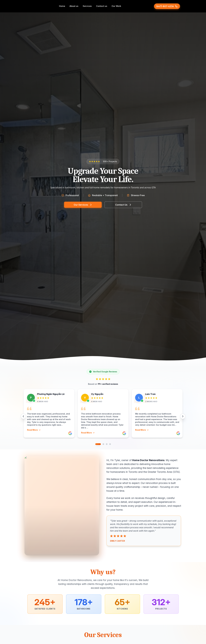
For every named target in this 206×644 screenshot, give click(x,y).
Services (87, 6)
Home (62, 6)
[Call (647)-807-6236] (167, 6)
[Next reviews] (183, 416)
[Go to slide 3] (107, 444)
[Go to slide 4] (110, 444)
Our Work (116, 6)
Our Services (83, 205)
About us (74, 6)
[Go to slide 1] (98, 444)
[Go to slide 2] (103, 444)
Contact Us (123, 205)
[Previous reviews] (23, 416)
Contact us (102, 6)
